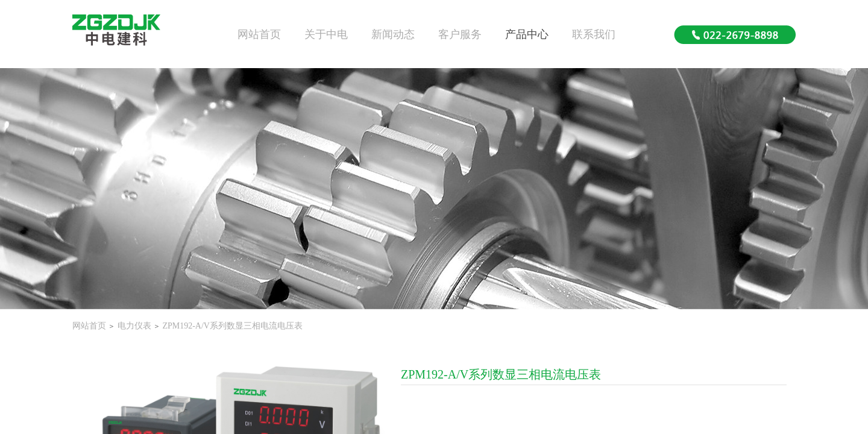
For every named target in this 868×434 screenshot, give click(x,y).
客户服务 (460, 34)
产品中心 (527, 34)
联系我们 (594, 34)
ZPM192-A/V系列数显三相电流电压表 (232, 326)
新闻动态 (393, 34)
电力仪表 (134, 326)
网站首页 (259, 34)
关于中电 (326, 34)
